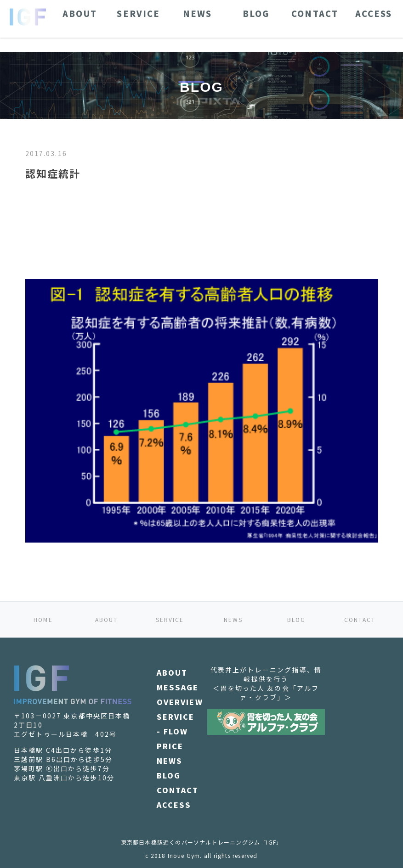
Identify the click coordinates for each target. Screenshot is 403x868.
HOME (43, 619)
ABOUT (107, 619)
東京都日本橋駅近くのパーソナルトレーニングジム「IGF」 (202, 842)
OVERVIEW (180, 702)
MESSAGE (178, 687)
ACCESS (174, 805)
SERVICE (170, 619)
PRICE (170, 746)
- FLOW (173, 731)
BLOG (297, 619)
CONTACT (360, 619)
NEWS (233, 619)
